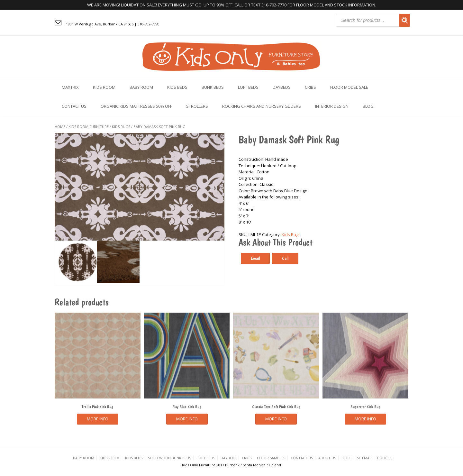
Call (285, 258)
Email (255, 258)
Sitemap (364, 458)
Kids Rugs (121, 127)
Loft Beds (248, 87)
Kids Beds (177, 87)
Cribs (310, 87)
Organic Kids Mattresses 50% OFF (136, 106)
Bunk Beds (213, 87)
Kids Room (104, 87)
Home (60, 127)
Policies (385, 458)
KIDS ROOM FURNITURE (89, 127)
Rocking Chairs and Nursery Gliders (262, 106)
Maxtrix (70, 87)
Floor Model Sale (349, 87)
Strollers (197, 106)
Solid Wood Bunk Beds (169, 458)
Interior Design (332, 106)
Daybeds (282, 87)
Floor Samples (271, 458)
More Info (98, 419)
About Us (327, 458)
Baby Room (141, 87)
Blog (368, 106)
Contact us (74, 106)
